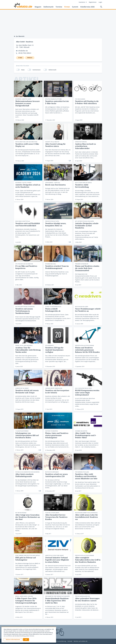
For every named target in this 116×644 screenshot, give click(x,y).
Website (30, 58)
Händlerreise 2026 (87, 7)
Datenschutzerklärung (59, 641)
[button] (26, 640)
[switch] (18, 70)
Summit (75, 7)
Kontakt (70, 641)
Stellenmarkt (48, 7)
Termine (59, 7)
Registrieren (93, 2)
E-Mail (20, 58)
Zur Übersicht (19, 36)
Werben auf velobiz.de (81, 641)
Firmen (67, 7)
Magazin (38, 7)
